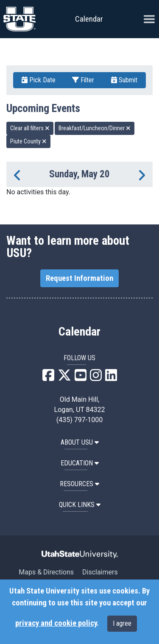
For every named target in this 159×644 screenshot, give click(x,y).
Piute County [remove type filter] (28, 141)
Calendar (79, 332)
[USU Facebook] (48, 378)
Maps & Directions (46, 572)
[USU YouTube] (81, 378)
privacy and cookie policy (56, 623)
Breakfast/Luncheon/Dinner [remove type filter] (95, 128)
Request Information (79, 278)
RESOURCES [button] (79, 484)
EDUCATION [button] (80, 463)
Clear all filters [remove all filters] (30, 128)
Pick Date (39, 80)
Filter (83, 80)
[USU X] (64, 378)
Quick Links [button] (80, 505)
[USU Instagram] (96, 378)
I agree (122, 623)
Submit (124, 80)
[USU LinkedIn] (111, 378)
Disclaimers (100, 572)
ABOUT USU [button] (80, 442)
